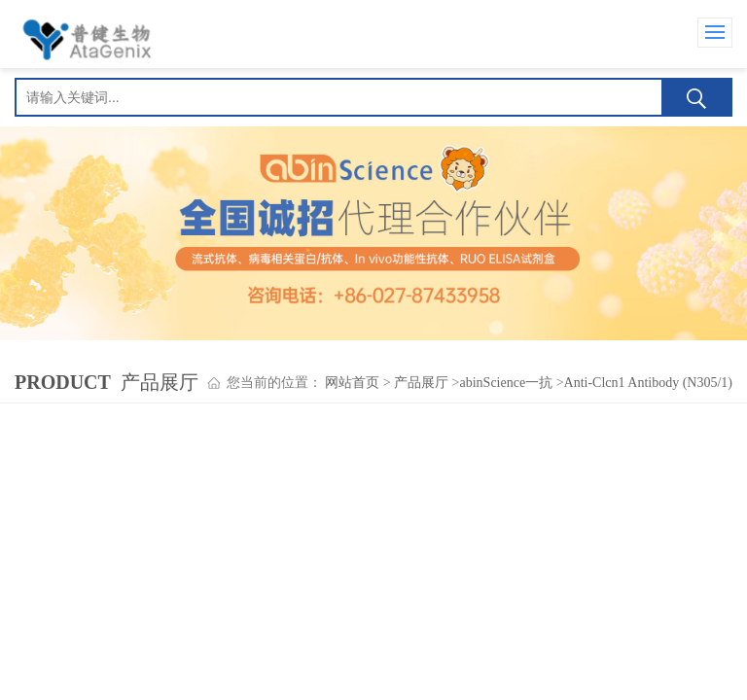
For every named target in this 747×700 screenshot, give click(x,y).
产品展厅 (421, 383)
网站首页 (352, 383)
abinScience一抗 (507, 383)
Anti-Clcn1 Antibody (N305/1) (648, 383)
